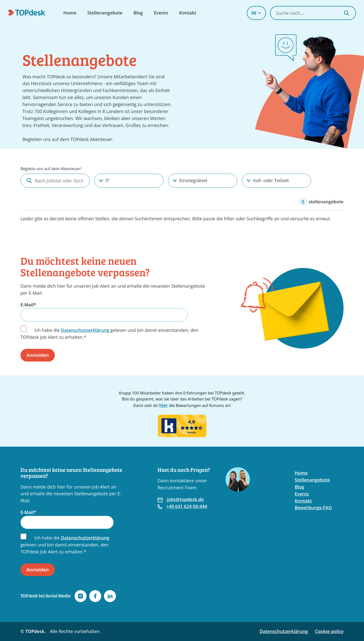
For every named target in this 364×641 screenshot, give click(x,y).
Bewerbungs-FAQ (313, 508)
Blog (138, 13)
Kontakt (188, 13)
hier (163, 405)
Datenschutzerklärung (85, 330)
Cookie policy (329, 631)
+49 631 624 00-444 (187, 506)
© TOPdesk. (33, 631)
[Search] (347, 13)
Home (70, 13)
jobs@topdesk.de (185, 499)
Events (161, 13)
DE (256, 13)
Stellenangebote (105, 13)
